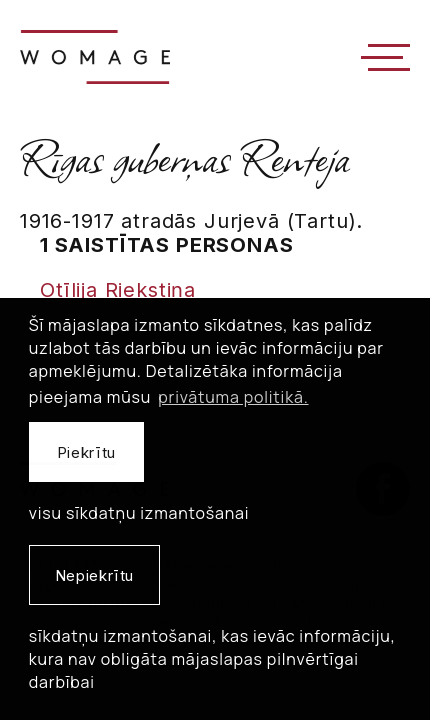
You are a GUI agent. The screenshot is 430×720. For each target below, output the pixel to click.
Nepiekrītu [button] (94, 575)
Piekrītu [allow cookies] (86, 452)
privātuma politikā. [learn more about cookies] (233, 397)
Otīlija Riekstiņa (118, 290)
